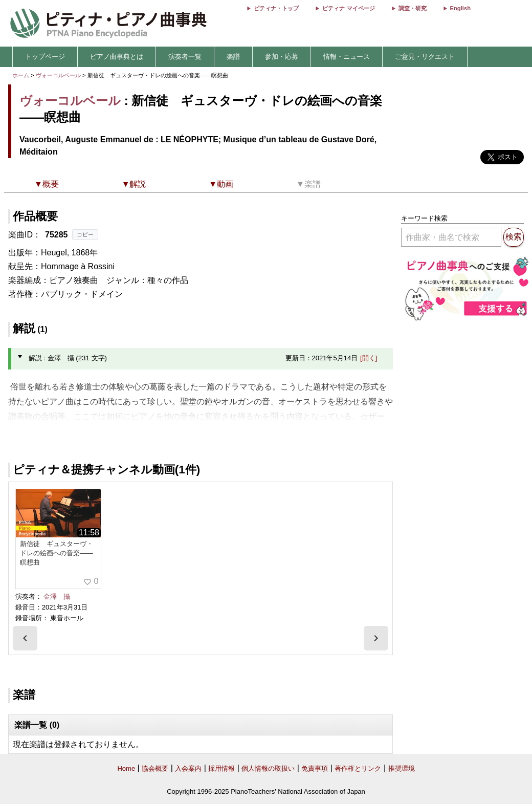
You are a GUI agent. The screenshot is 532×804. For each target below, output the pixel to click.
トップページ (45, 57)
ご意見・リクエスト (425, 57)
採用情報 (221, 768)
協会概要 (155, 768)
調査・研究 (413, 8)
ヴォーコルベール (58, 75)
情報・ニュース (347, 57)
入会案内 (188, 768)
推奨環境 (402, 768)
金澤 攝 (57, 596)
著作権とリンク (358, 768)
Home (126, 768)
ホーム (21, 75)
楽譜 (233, 57)
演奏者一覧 (185, 57)
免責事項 (315, 768)
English (460, 8)
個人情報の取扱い (268, 768)
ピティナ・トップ (276, 8)
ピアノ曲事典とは (117, 57)
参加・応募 (282, 57)
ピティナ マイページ (348, 8)
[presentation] (25, 638)
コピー (85, 234)
